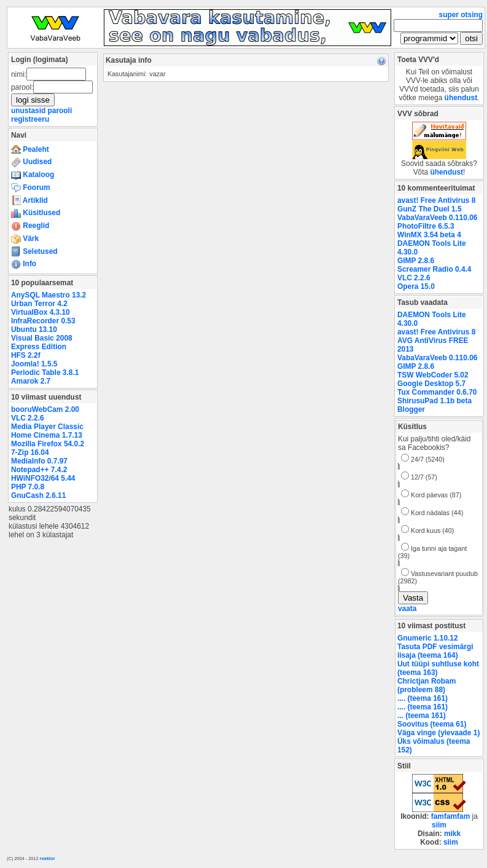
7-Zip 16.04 (30, 452)
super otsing (461, 15)
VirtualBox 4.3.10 (41, 312)
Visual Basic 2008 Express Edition (42, 342)
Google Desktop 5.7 (431, 384)
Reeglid (30, 226)
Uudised (31, 162)
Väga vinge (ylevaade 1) (438, 733)
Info (24, 264)
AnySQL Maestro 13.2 (49, 295)
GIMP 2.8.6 (416, 261)
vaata (407, 609)
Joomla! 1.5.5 (34, 364)
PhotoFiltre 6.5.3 (426, 226)
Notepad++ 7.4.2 (39, 470)
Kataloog (33, 175)
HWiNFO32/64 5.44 (43, 478)
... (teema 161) (422, 716)
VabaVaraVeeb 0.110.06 (437, 218)
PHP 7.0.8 (28, 487)
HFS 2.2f (26, 355)
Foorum (31, 187)
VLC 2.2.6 (28, 418)
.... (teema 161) (423, 698)
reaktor (48, 858)
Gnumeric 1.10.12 (428, 638)
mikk (452, 834)
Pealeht (30, 149)
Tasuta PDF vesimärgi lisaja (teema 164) (435, 651)
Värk (25, 239)
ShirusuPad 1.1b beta (434, 401)
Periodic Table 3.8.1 (45, 373)
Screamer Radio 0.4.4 (434, 269)
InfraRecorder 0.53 (43, 321)
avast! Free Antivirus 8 (436, 200)
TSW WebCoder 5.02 (433, 375)
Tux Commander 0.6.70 (437, 392)
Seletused (34, 251)
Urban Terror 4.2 (39, 304)
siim (439, 825)
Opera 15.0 (416, 286)
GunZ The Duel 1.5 (430, 209)
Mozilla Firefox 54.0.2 (48, 444)
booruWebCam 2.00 (45, 409)
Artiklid (29, 200)
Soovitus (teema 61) (432, 724)
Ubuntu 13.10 (34, 329)
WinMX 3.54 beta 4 (429, 235)
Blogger (411, 409)
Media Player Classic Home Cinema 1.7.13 (47, 431)
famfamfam (451, 816)
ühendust (461, 98)
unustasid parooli (41, 111)
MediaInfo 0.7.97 (39, 461)
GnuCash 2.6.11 (38, 495)
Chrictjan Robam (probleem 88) (427, 685)
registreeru (30, 119)
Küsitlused (36, 213)
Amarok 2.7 (31, 381)
